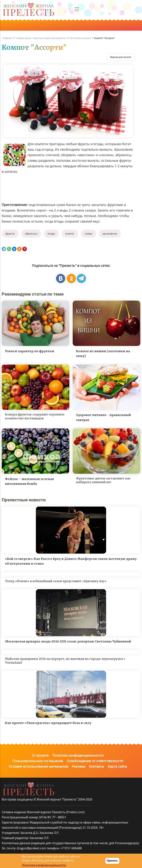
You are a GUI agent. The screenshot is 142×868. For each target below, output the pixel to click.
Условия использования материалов (38, 766)
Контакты (97, 766)
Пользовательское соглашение (38, 761)
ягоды (51, 234)
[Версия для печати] (121, 57)
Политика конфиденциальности (78, 755)
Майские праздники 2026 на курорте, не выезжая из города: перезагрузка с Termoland (65, 661)
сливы (88, 234)
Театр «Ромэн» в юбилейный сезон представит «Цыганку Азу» (56, 581)
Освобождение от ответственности (95, 761)
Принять (112, 861)
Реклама (78, 766)
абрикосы (31, 234)
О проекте (40, 755)
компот (70, 234)
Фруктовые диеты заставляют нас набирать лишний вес (103, 480)
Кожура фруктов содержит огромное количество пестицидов (35, 416)
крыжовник (110, 234)
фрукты (10, 234)
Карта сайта (117, 766)
